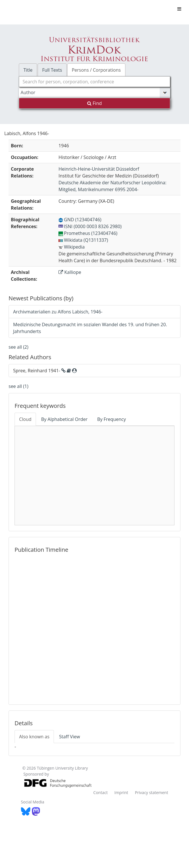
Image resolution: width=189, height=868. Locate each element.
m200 (46, 480)
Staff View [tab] (69, 737)
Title (28, 70)
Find (94, 103)
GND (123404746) (80, 220)
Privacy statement (152, 792)
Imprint (121, 792)
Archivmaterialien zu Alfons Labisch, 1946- (58, 312)
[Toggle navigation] (179, 9)
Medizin (50, 453)
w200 (143, 492)
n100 (149, 451)
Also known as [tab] (34, 737)
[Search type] (94, 92)
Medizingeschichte (89, 516)
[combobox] (94, 82)
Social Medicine (93, 435)
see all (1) (18, 386)
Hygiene (47, 469)
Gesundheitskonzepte (113, 445)
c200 (153, 469)
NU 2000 (49, 496)
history (156, 480)
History (104, 495)
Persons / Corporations (96, 70)
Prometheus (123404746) (88, 233)
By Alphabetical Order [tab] (64, 419)
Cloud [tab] (25, 419)
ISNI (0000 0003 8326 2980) (90, 226)
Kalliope (70, 272)
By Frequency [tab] (111, 419)
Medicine (95, 476)
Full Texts (52, 70)
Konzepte (105, 457)
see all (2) (18, 347)
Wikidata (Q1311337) (83, 240)
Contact (100, 792)
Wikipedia (72, 247)
